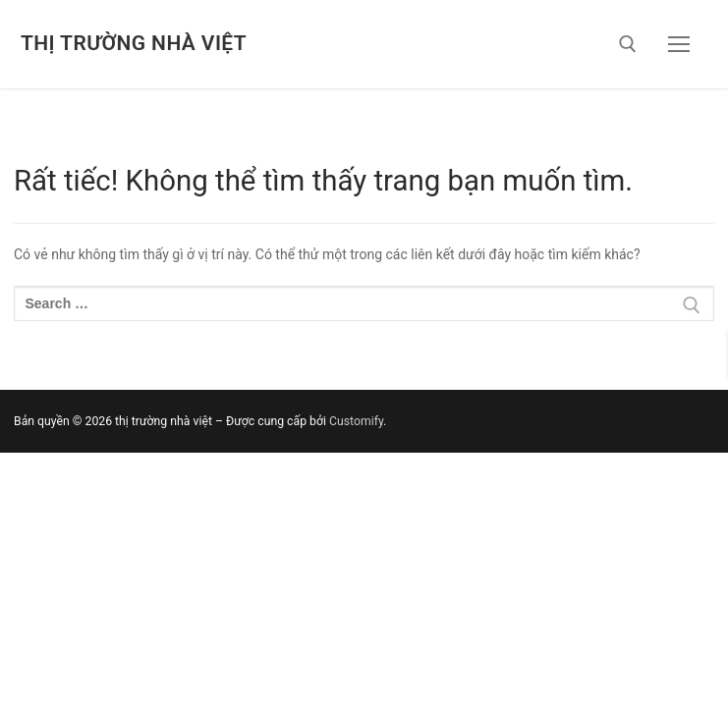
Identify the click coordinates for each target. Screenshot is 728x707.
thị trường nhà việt (134, 43)
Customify (356, 421)
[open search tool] (628, 44)
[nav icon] (679, 44)
